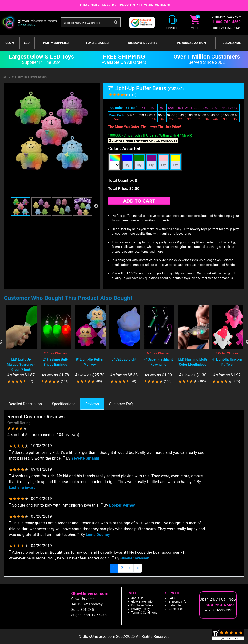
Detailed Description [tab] (25, 404)
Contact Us (176, 609)
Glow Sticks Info (142, 602)
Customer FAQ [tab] (121, 404)
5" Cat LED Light (124, 359)
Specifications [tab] (64, 404)
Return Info (176, 605)
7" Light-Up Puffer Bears (29, 77)
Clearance (232, 43)
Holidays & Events (142, 43)
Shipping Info (178, 602)
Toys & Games (97, 43)
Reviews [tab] (92, 404)
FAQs (172, 598)
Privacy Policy (141, 609)
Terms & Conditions (144, 613)
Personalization (191, 43)
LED (27, 43)
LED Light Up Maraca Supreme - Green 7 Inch (21, 365)
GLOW (10, 43)
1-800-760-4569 (227, 22)
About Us (137, 598)
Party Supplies (56, 43)
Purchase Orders (142, 605)
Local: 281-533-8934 (226, 28)
